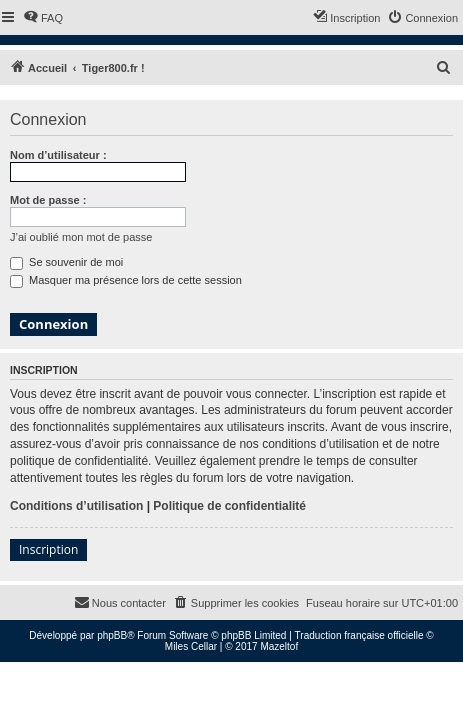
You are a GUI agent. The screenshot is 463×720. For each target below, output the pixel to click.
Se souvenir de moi (66, 262)
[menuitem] (43, 18)
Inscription (48, 549)
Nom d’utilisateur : (58, 155)
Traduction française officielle (359, 635)
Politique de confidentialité (229, 506)
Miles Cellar (191, 646)
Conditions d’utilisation (76, 506)
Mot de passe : (48, 200)
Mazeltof (279, 646)
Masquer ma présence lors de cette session (126, 280)
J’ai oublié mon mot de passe (81, 237)
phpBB (112, 635)
